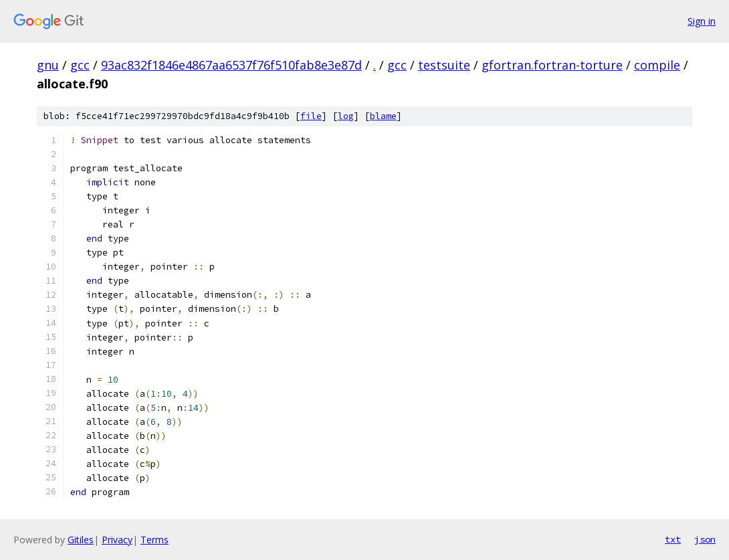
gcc (80, 65)
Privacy (117, 540)
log (346, 116)
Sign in (702, 21)
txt (673, 539)
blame (383, 116)
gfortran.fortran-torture (552, 65)
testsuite (444, 65)
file (311, 116)
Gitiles (81, 540)
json (705, 539)
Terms (154, 540)
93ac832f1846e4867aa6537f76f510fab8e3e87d (231, 65)
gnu (48, 65)
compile (657, 65)
